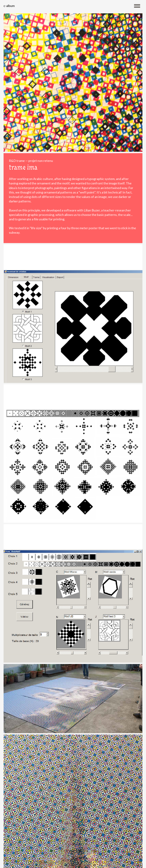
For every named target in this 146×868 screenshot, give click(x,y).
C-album (9, 6)
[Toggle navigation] (137, 6)
